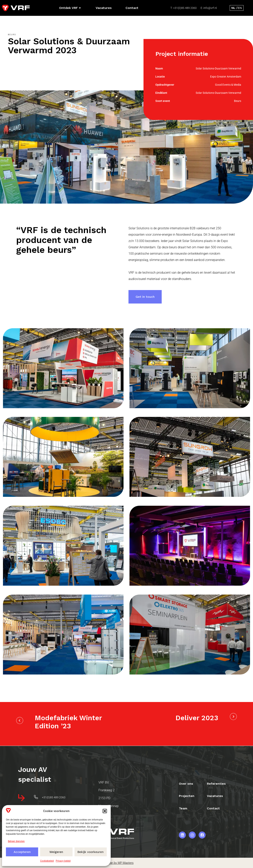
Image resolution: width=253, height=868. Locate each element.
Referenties (217, 783)
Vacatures (104, 8)
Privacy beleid (63, 861)
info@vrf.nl (210, 8)
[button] (105, 811)
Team (183, 808)
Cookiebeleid (47, 861)
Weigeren (56, 852)
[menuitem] (233, 8)
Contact (132, 8)
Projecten (187, 796)
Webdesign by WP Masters (116, 863)
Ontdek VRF (70, 8)
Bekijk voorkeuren (91, 852)
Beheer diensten (16, 841)
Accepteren (22, 852)
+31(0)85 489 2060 (185, 8)
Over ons (186, 783)
